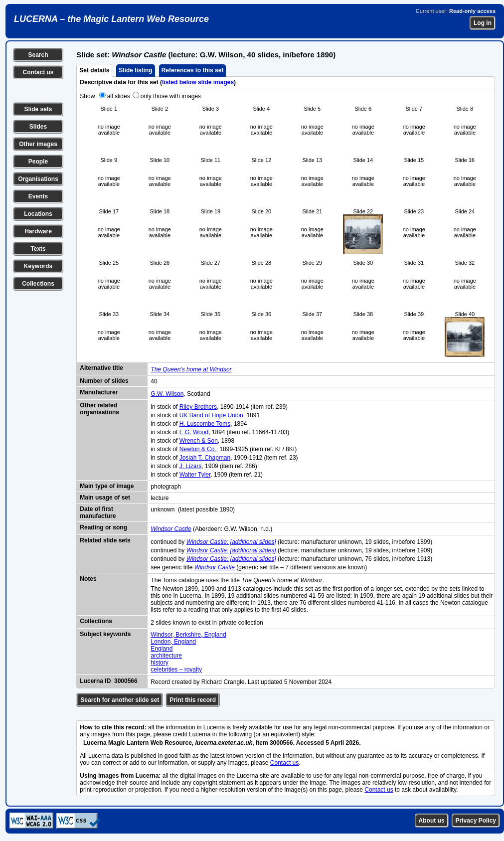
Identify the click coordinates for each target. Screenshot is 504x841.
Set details (94, 70)
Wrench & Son (199, 441)
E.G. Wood (194, 432)
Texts (38, 249)
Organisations (38, 179)
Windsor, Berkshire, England (188, 635)
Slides (38, 127)
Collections (38, 284)
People (38, 162)
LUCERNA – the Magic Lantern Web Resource (111, 19)
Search (38, 55)
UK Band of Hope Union (211, 415)
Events (38, 196)
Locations (38, 214)
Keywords (38, 266)
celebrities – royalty (176, 670)
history (159, 663)
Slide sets (38, 109)
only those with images (171, 96)
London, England (173, 642)
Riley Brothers (198, 407)
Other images (38, 144)
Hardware (38, 231)
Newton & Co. (198, 449)
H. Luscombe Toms (205, 424)
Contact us (38, 72)
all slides (119, 96)
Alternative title (101, 368)
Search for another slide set (120, 700)
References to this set (193, 70)
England (162, 649)
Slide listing (135, 70)
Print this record (193, 700)
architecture (166, 656)
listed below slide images (198, 82)
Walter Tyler (195, 475)
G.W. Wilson (167, 394)
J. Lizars (191, 466)
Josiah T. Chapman (205, 458)
